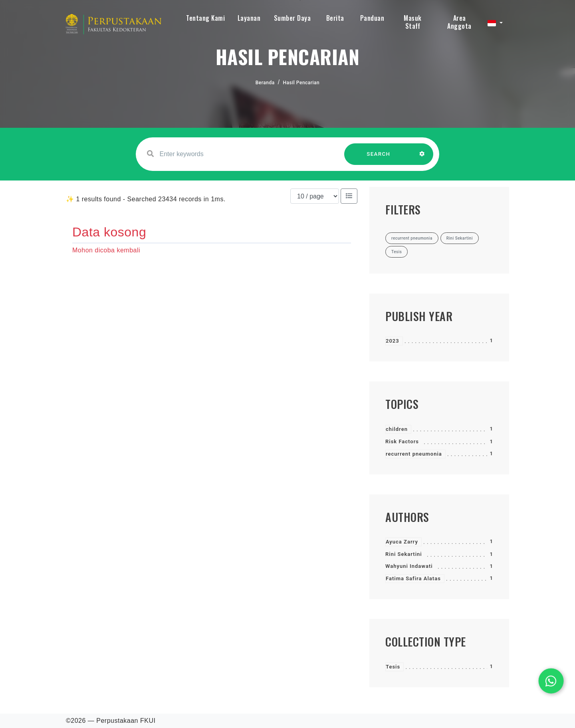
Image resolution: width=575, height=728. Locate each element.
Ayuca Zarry (402, 542)
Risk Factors (402, 441)
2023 (393, 341)
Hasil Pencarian (301, 83)
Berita (335, 18)
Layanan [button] (249, 18)
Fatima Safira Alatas (413, 578)
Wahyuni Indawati (409, 566)
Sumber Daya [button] (292, 18)
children (397, 429)
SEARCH (379, 158)
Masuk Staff (413, 22)
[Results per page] (315, 196)
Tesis (393, 667)
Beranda (265, 83)
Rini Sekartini (404, 554)
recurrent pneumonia (414, 454)
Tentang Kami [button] (205, 18)
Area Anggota (459, 22)
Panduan (372, 18)
